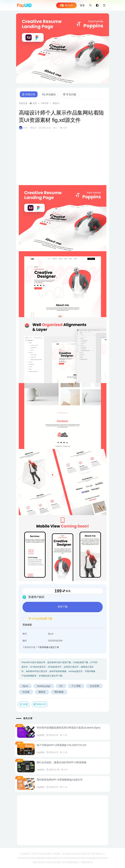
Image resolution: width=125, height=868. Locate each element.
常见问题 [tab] (70, 94)
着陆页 (42, 692)
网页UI (56, 103)
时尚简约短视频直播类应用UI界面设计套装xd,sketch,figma (68, 728)
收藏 (24, 704)
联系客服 (44, 647)
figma (25, 686)
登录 (82, 5)
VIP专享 (45, 103)
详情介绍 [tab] (29, 94)
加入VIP (66, 5)
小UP (23, 128)
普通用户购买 (33, 597)
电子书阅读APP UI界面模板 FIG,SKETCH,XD (61, 745)
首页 (35, 103)
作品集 (26, 692)
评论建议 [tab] (49, 94)
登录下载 (63, 607)
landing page (44, 686)
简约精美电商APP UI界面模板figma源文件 (60, 780)
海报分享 (40, 704)
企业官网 (94, 686)
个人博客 (76, 686)
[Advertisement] (63, 160)
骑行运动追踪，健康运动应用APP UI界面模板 (62, 762)
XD (61, 686)
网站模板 (59, 692)
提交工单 (55, 647)
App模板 (41, 735)
